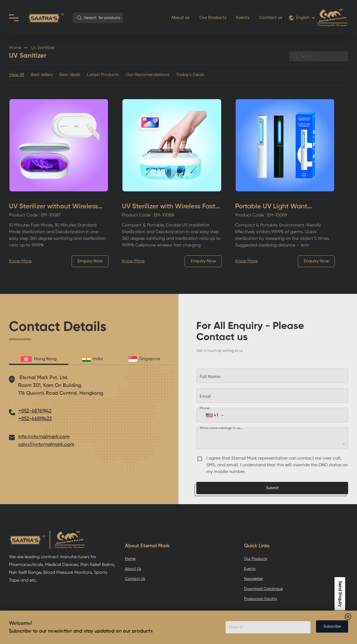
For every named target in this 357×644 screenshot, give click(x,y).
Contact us (271, 18)
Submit (272, 488)
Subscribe (332, 626)
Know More (20, 261)
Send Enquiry (340, 594)
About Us (133, 569)
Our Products (213, 18)
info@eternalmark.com (44, 437)
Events (243, 18)
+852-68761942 (35, 411)
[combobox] (98, 18)
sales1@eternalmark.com (46, 445)
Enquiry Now (90, 261)
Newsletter (254, 579)
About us (180, 18)
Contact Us (135, 579)
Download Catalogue (263, 589)
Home (15, 48)
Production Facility (260, 599)
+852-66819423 (35, 419)
